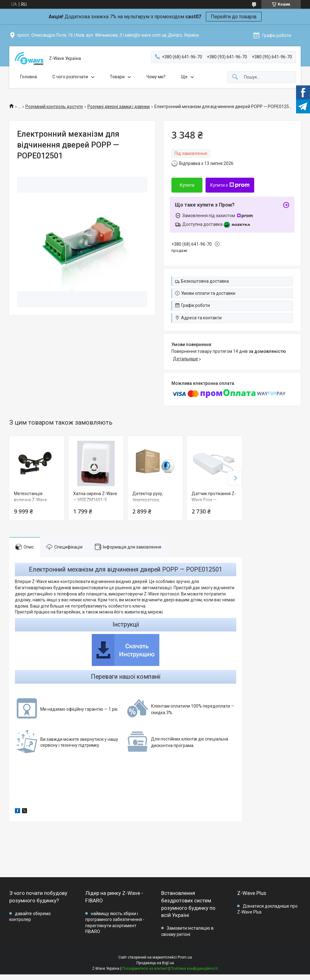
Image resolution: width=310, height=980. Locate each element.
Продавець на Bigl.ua (155, 963)
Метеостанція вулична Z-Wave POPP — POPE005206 (35, 500)
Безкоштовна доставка (205, 281)
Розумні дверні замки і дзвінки (119, 107)
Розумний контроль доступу (54, 107)
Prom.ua (185, 957)
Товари (117, 77)
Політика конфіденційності (194, 969)
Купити (187, 185)
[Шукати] (235, 77)
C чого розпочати (70, 77)
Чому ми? (156, 77)
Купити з (230, 185)
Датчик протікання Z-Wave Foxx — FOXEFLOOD (214, 500)
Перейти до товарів (234, 17)
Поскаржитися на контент (145, 969)
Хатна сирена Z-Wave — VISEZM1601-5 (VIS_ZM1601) (95, 500)
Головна (29, 77)
